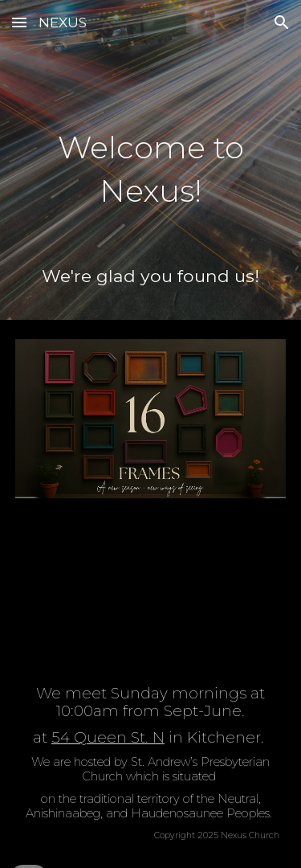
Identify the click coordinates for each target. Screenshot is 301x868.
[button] (19, 22)
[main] (151, 158)
